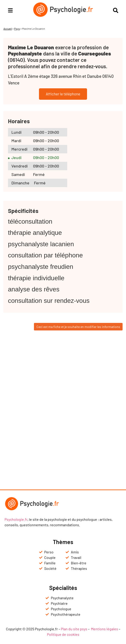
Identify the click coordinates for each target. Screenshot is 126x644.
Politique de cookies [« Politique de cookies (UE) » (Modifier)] (63, 634)
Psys (17, 29)
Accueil (8, 29)
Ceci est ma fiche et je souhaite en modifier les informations (78, 327)
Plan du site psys (74, 629)
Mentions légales (104, 629)
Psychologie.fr (16, 519)
